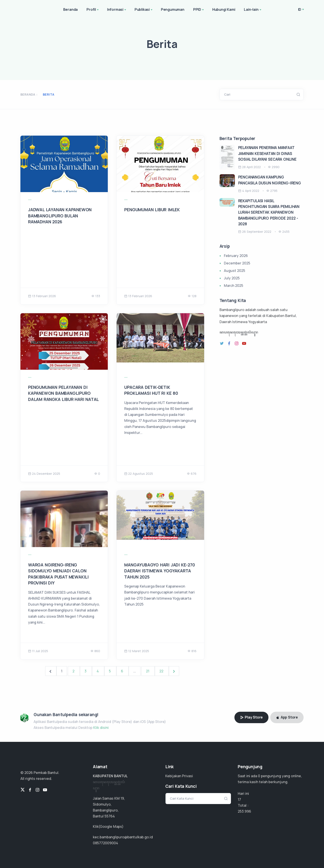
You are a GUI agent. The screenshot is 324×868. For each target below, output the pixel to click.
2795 (272, 191)
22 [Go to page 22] (162, 671)
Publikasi (144, 10)
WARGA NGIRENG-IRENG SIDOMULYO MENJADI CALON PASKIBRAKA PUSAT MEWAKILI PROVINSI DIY (58, 574)
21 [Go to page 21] (148, 671)
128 (192, 296)
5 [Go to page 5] (110, 671)
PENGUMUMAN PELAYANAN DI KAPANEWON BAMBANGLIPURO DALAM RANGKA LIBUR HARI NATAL (63, 393)
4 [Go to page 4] (98, 671)
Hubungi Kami (224, 9)
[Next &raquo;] (174, 671)
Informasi (117, 10)
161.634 (244, 811)
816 (192, 651)
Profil (93, 10)
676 (192, 474)
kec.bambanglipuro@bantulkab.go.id (123, 837)
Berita (49, 94)
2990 (274, 167)
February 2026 (236, 256)
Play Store (252, 717)
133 (96, 296)
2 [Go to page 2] (74, 671)
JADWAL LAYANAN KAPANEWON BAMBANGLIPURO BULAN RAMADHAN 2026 (60, 216)
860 (95, 651)
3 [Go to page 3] (86, 671)
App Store (287, 717)
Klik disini (101, 728)
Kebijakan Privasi (179, 776)
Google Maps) (112, 826)
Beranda (71, 9)
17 (239, 799)
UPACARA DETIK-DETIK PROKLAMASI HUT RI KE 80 (151, 390)
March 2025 (234, 286)
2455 (284, 232)
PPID (199, 10)
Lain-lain (253, 10)
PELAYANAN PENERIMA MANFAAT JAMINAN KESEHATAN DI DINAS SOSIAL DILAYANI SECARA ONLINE (267, 153)
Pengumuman (173, 9)
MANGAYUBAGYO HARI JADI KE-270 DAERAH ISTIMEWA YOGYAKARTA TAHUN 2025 (159, 571)
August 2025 (235, 271)
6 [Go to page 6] (122, 671)
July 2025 (232, 278)
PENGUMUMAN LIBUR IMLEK (152, 210)
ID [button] (300, 9)
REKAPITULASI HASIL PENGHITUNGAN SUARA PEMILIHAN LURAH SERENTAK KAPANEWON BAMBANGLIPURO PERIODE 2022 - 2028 (269, 212)
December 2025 (237, 263)
